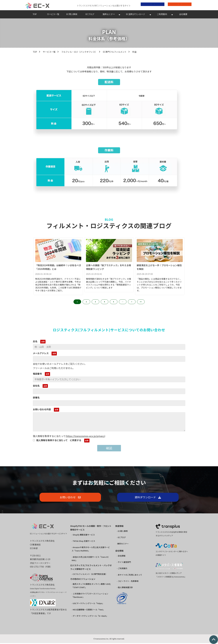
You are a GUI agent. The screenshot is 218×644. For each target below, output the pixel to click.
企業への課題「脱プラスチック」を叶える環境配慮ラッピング (108, 268)
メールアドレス (41, 354)
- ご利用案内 (122, 569)
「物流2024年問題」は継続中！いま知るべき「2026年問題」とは (58, 268)
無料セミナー (109, 15)
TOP (35, 15)
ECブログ (90, 15)
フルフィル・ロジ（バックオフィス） (79, 53)
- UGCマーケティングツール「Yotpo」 (88, 604)
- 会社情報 (121, 557)
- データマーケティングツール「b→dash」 (90, 617)
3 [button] (95, 303)
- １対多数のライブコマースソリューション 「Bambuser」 (90, 596)
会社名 (36, 386)
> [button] (132, 303)
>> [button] (141, 303)
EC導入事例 (72, 15)
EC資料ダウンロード (136, 15)
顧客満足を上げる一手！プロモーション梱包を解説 (159, 268)
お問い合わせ (178, 5)
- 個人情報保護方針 (125, 588)
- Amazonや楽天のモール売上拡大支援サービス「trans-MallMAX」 (91, 550)
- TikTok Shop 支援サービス (83, 542)
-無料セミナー (123, 544)
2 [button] (86, 303)
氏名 (35, 342)
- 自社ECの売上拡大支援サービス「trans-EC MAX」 (90, 559)
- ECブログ (121, 538)
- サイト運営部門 (124, 563)
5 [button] (114, 303)
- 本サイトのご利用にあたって (129, 575)
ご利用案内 (162, 15)
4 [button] (105, 303)
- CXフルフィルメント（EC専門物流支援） (90, 575)
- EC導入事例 (122, 532)
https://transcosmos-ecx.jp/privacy (85, 437)
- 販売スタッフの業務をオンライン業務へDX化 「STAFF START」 (91, 587)
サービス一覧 (53, 15)
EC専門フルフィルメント (115, 53)
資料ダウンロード (150, 5)
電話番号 (37, 374)
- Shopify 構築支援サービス (83, 536)
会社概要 (183, 15)
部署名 (36, 398)
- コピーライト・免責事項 (128, 582)
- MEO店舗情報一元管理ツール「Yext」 (88, 610)
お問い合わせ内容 (42, 410)
